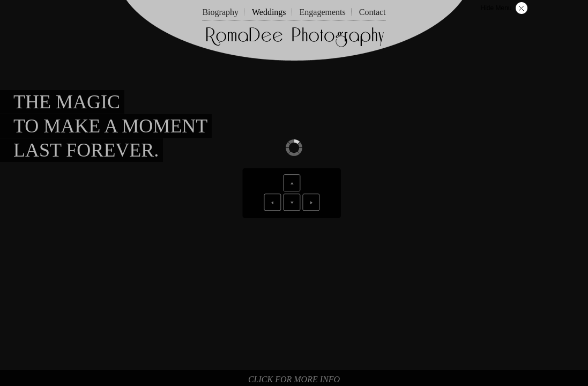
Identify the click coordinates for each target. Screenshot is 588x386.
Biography (220, 12)
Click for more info (294, 379)
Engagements (323, 12)
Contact (373, 12)
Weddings (269, 12)
